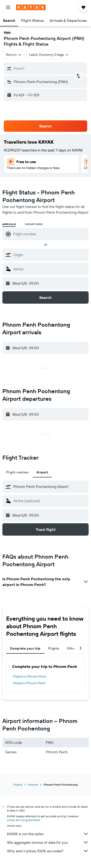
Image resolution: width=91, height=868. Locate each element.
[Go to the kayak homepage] (31, 7)
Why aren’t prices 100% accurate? (48, 851)
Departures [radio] (34, 224)
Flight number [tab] (17, 472)
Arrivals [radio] (9, 224)
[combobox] (14, 55)
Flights (18, 785)
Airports (33, 785)
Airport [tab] (42, 472)
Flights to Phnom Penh (30, 676)
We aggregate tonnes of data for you (48, 842)
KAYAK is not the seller (48, 834)
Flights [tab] (54, 648)
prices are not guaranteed (24, 820)
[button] (8, 7)
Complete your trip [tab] (25, 648)
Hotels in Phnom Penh (29, 683)
